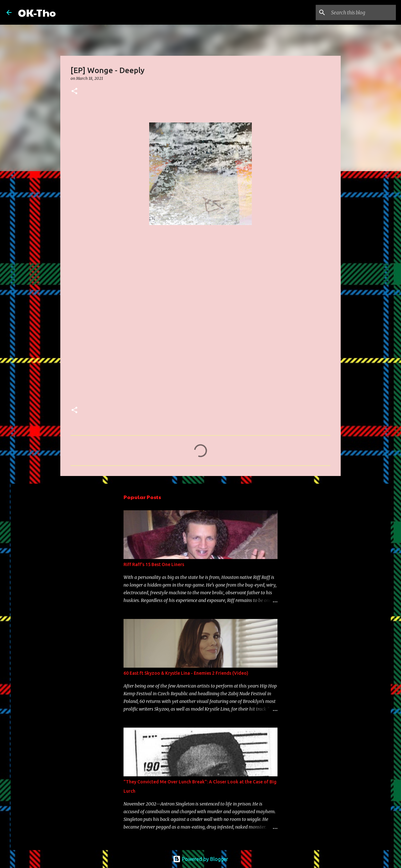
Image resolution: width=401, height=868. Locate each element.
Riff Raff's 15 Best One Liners (154, 564)
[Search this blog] (362, 13)
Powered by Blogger (200, 859)
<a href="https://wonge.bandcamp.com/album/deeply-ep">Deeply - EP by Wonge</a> (127, 321)
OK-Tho (37, 12)
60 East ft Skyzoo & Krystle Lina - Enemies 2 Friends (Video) (186, 673)
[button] (74, 92)
